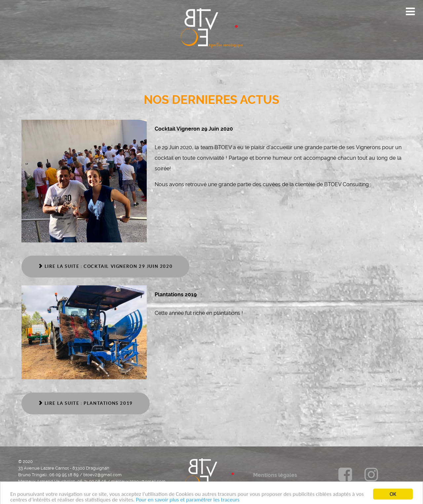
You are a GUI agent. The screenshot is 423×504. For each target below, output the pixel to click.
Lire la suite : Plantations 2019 (86, 403)
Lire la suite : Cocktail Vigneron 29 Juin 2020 (105, 266)
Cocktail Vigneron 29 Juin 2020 (194, 129)
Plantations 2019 (176, 294)
